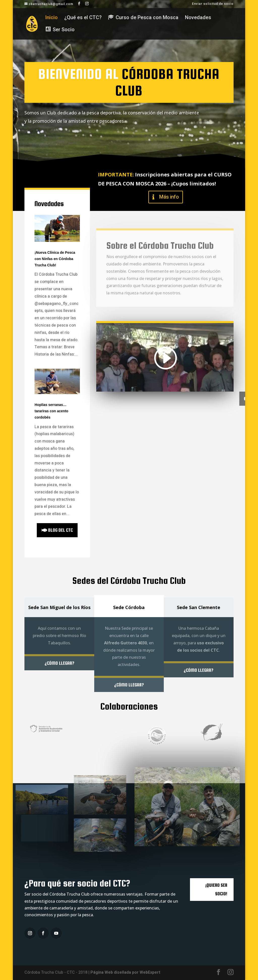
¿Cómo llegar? (59, 663)
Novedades (198, 19)
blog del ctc (60, 530)
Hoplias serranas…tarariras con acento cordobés (51, 411)
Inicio (51, 19)
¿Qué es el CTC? (83, 19)
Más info (169, 197)
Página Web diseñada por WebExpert (125, 972)
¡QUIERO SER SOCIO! (216, 889)
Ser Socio (31, 138)
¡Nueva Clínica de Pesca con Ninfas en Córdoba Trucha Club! (55, 259)
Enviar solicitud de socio (213, 4)
